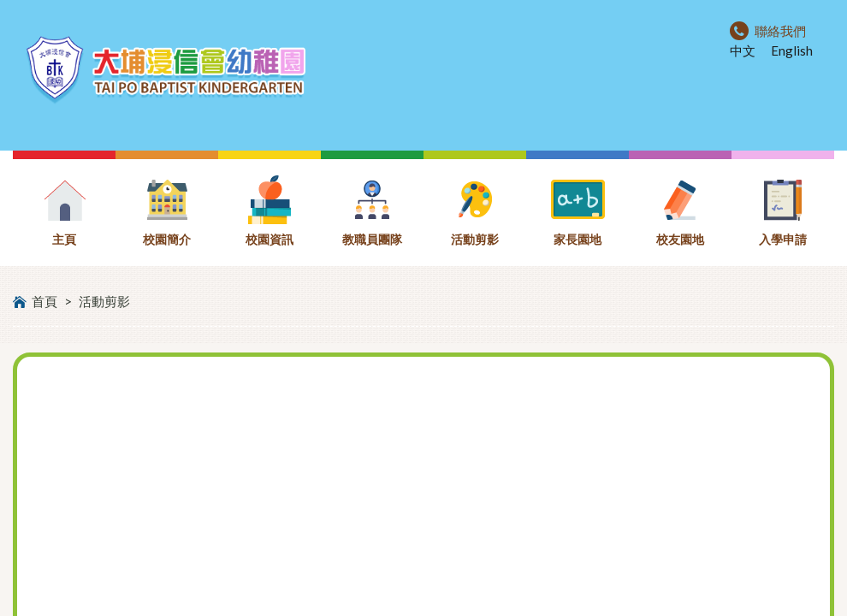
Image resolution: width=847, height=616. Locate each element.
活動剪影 (104, 301)
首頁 (44, 301)
